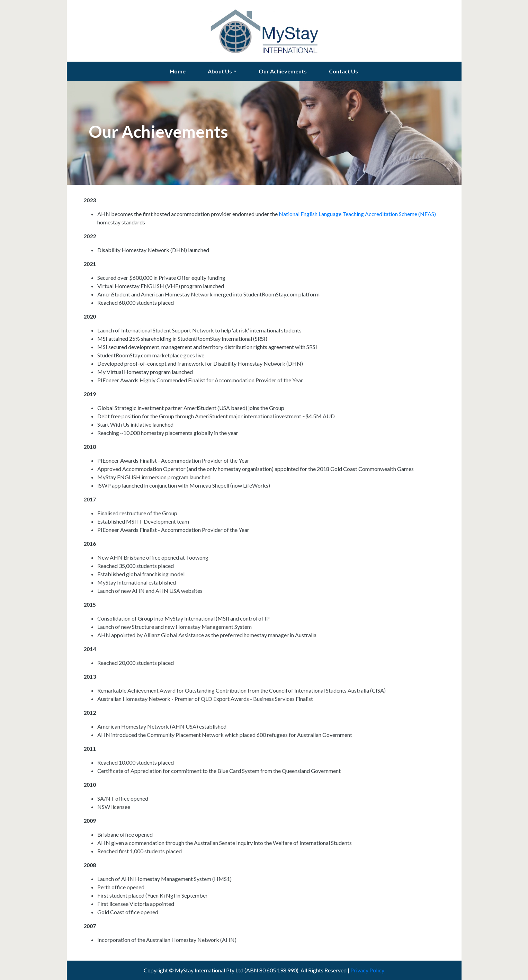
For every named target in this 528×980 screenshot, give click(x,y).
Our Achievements (283, 71)
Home (178, 71)
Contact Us (343, 71)
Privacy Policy (367, 970)
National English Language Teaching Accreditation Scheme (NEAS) (357, 214)
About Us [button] (220, 71)
